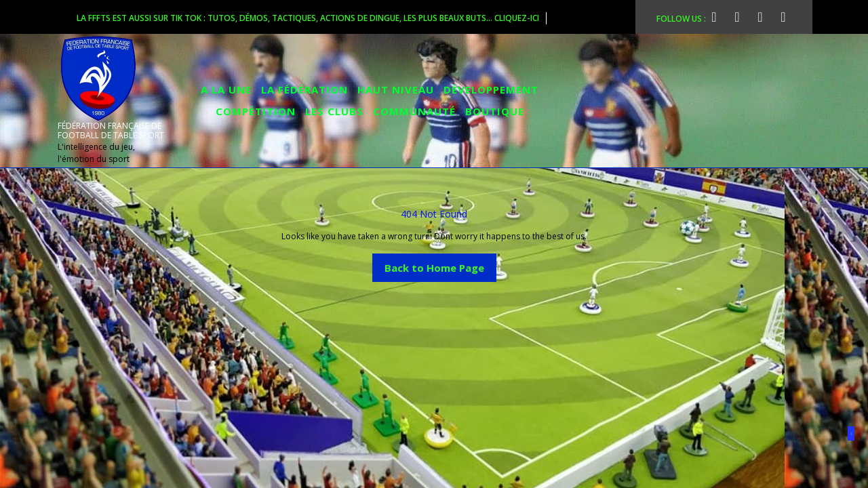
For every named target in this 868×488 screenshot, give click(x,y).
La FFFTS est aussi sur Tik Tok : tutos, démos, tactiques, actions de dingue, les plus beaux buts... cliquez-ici (312, 18)
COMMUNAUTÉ (414, 111)
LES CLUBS (334, 111)
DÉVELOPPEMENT (491, 89)
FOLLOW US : (690, 17)
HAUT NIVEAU (396, 89)
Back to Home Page (440, 264)
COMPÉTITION (256, 111)
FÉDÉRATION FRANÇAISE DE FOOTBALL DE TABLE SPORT (111, 130)
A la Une (226, 89)
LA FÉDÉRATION (304, 89)
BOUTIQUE (495, 111)
